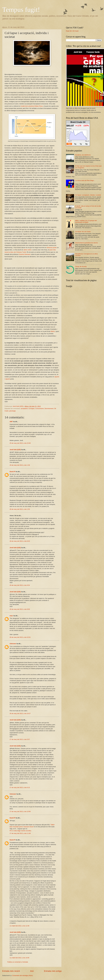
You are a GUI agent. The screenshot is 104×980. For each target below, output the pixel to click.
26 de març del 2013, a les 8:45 (20, 541)
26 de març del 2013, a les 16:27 (20, 713)
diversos (50, 248)
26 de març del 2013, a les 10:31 (20, 637)
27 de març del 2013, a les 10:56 (20, 811)
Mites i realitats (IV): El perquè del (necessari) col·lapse (86, 221)
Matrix (53, 331)
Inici (32, 971)
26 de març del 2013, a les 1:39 (20, 465)
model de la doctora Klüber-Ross (32, 106)
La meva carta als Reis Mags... (85, 180)
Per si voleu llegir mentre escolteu (20, 831)
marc (11, 616)
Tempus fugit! (21, 10)
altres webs (28, 250)
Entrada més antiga (53, 971)
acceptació (24, 409)
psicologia (12, 411)
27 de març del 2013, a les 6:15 (20, 787)
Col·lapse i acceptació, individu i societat (88, 195)
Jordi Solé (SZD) (15, 450)
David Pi (12, 472)
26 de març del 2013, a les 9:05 (20, 609)
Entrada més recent (11, 971)
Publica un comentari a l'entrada (18, 962)
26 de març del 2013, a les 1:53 (20, 509)
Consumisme (40, 409)
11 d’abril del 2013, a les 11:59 (19, 926)
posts (55, 248)
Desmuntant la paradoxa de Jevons (86, 243)
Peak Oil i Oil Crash (72, 31)
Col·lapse (32, 409)
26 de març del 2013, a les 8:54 (20, 585)
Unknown (13, 644)
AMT (11, 422)
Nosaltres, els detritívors (83, 155)
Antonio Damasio (25, 254)
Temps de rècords (81, 267)
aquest (57, 377)
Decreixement (49, 409)
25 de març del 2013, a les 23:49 (20, 443)
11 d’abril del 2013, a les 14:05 (19, 958)
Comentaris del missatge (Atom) (22, 975)
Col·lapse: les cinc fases (83, 232)
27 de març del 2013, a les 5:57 (20, 739)
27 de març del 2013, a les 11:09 (20, 833)
